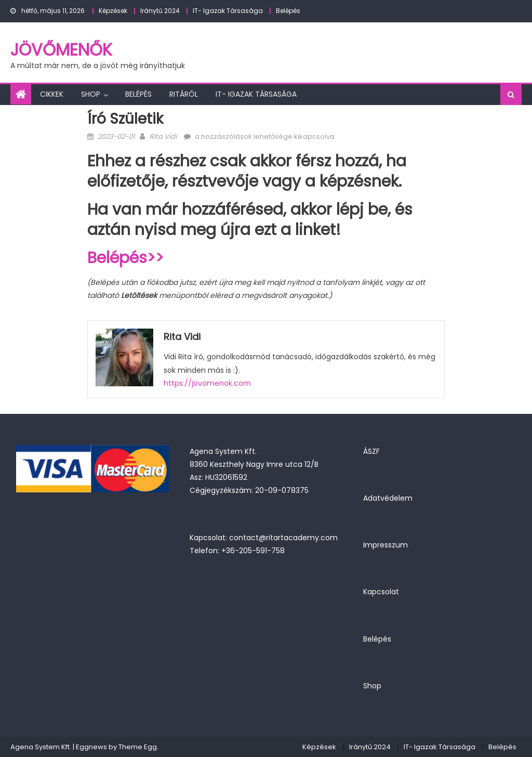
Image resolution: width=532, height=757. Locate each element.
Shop (91, 94)
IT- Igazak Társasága (228, 11)
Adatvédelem (388, 498)
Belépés (288, 11)
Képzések (113, 11)
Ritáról (184, 94)
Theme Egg (138, 747)
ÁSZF (371, 451)
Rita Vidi (163, 136)
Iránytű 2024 (160, 11)
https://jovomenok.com (207, 383)
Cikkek (52, 94)
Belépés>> (125, 258)
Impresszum (385, 545)
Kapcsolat (381, 592)
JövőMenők (61, 50)
